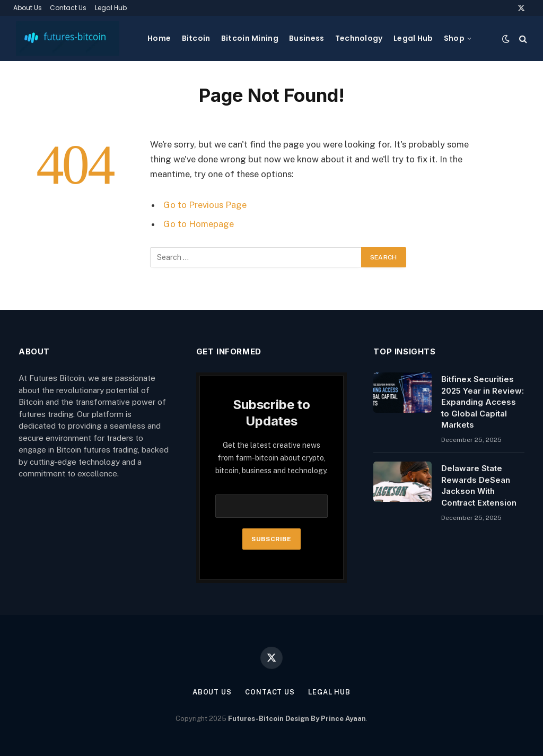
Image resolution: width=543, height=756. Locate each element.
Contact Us (68, 8)
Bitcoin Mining (250, 38)
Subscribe (271, 539)
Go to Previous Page (205, 205)
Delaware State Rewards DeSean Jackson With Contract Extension (479, 485)
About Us (28, 8)
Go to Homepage (199, 224)
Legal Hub (111, 8)
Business (306, 38)
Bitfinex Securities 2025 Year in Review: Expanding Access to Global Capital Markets (483, 402)
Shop (454, 38)
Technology (359, 38)
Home (159, 38)
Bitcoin (196, 38)
